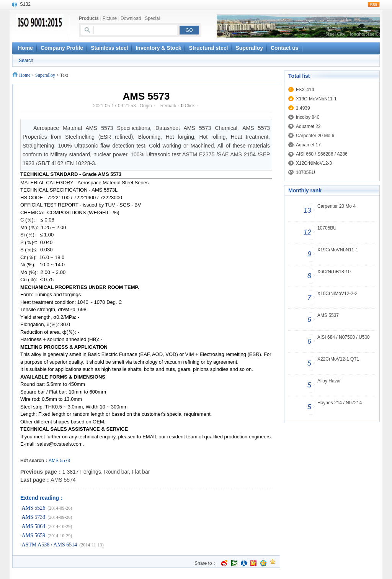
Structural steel (208, 48)
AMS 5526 (34, 508)
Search (26, 61)
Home (25, 75)
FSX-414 (305, 90)
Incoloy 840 (308, 117)
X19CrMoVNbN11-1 (316, 99)
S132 (25, 4)
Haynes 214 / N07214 (340, 403)
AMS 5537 (328, 315)
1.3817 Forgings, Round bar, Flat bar (106, 472)
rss (374, 5)
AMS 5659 (34, 536)
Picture (110, 18)
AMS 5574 (63, 480)
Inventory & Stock (158, 48)
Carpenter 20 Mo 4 (336, 206)
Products (89, 18)
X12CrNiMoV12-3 (314, 163)
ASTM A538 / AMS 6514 (50, 545)
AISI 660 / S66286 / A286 (322, 154)
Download (131, 18)
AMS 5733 (34, 517)
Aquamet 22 (308, 126)
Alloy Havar (329, 381)
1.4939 (303, 108)
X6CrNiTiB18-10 (334, 272)
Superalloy (249, 48)
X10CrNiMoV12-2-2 (337, 294)
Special (152, 18)
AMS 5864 (34, 526)
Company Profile (62, 48)
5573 (65, 461)
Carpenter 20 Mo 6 (315, 136)
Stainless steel (109, 48)
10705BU (305, 172)
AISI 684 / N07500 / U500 (344, 337)
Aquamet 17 (308, 145)
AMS (54, 461)
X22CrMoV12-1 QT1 (338, 359)
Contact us (284, 48)
